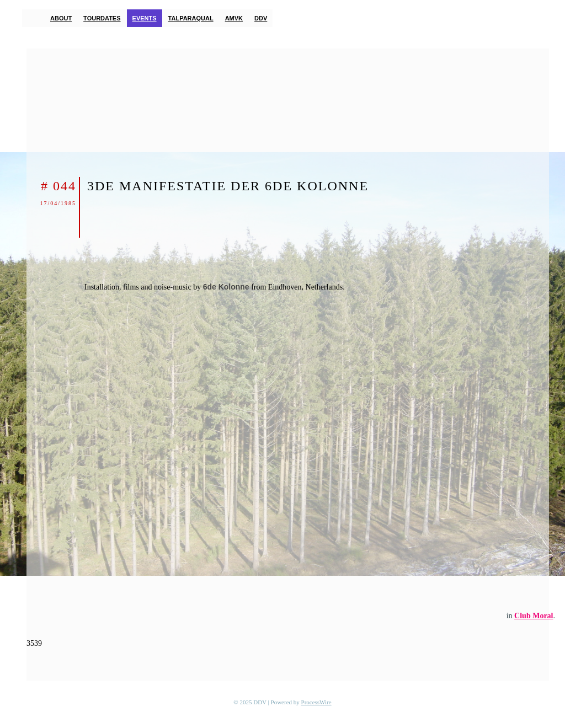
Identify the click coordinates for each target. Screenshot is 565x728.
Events (145, 18)
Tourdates (102, 18)
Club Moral (534, 616)
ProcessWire (316, 702)
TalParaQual (191, 18)
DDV (261, 18)
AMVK (234, 18)
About (61, 18)
